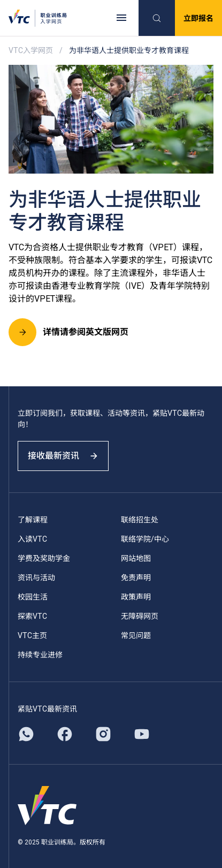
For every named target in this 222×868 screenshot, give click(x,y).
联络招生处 (140, 520)
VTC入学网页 (31, 50)
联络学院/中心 (145, 539)
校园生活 (33, 597)
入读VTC (32, 539)
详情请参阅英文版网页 (68, 332)
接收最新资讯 (63, 456)
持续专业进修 (40, 655)
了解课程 (33, 520)
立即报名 (198, 18)
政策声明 (136, 597)
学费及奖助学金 (44, 558)
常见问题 (136, 635)
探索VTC (32, 616)
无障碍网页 (140, 616)
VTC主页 (32, 635)
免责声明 (136, 578)
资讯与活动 (36, 578)
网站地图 (136, 558)
